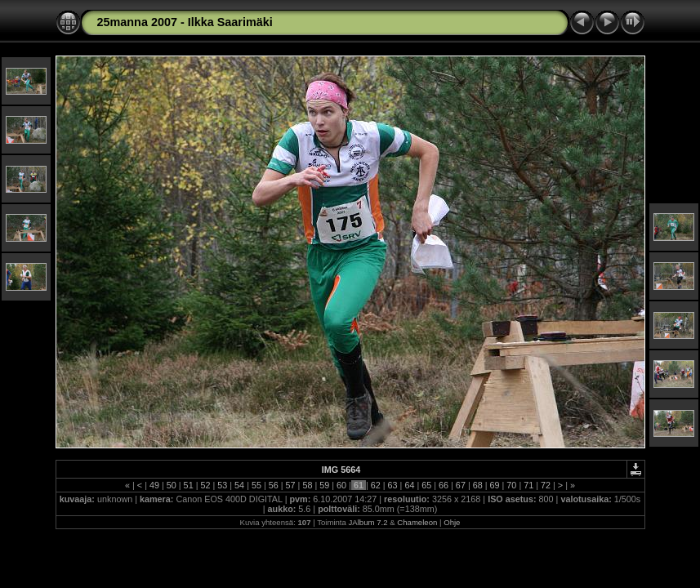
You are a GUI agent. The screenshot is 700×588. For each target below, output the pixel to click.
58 (307, 485)
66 (444, 485)
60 (341, 485)
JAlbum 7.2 (368, 522)
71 (528, 485)
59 (324, 485)
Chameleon (417, 522)
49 (154, 485)
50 (172, 485)
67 (461, 485)
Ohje (452, 522)
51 (189, 485)
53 (222, 485)
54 (239, 485)
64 (409, 485)
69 (495, 485)
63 (393, 485)
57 (291, 485)
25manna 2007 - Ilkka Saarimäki (185, 22)
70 (511, 485)
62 (376, 485)
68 (478, 485)
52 (205, 485)
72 (546, 485)
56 (274, 485)
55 (256, 485)
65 (426, 485)
